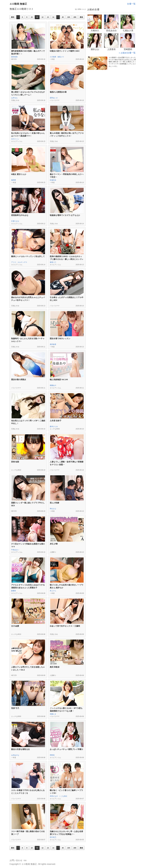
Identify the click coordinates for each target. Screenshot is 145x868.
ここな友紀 (63, 796)
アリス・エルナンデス (19, 262)
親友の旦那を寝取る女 (21, 749)
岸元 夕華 (54, 544)
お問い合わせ (16, 860)
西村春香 (14, 57)
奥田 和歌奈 (55, 667)
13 (48, 17)
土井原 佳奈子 (56, 421)
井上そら (53, 591)
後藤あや (53, 385)
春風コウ (61, 57)
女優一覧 (131, 4)
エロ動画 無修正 (18, 4)
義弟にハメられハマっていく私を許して (28, 256)
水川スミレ (15, 139)
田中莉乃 (53, 837)
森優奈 (14, 591)
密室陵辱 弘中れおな (20, 215)
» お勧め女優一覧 (127, 53)
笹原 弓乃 (15, 708)
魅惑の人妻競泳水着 (58, 92)
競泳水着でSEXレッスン (60, 338)
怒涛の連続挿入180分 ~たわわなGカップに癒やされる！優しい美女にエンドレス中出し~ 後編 (67, 259)
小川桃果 (53, 57)
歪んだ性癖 (54, 503)
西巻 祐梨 (15, 462)
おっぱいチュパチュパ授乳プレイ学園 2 (66, 749)
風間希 (14, 180)
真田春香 (53, 344)
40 (63, 17)
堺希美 (52, 755)
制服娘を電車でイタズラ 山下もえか (65, 215)
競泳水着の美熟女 (19, 379)
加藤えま (53, 714)
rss (25, 860)
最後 (81, 17)
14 (53, 17)
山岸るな (14, 98)
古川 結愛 (15, 626)
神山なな (53, 509)
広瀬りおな (15, 221)
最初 (13, 17)
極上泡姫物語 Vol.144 (59, 379)
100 (69, 17)
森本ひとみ (54, 426)
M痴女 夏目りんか (19, 174)
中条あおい (15, 550)
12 (43, 17)
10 (32, 17)
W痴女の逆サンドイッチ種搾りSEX (65, 51)
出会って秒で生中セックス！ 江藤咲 (65, 626)
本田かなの (54, 796)
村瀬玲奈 (53, 180)
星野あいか (54, 98)
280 (75, 17)
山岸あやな (15, 755)
